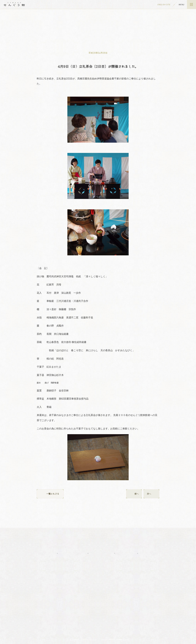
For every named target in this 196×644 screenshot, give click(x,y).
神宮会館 (133, 619)
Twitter (101, 553)
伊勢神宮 (98, 619)
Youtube (41, 553)
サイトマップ (74, 639)
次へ (151, 494)
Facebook (72, 553)
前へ (134, 494)
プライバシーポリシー (89, 639)
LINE (126, 553)
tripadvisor (155, 553)
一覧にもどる (50, 494)
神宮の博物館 (63, 619)
